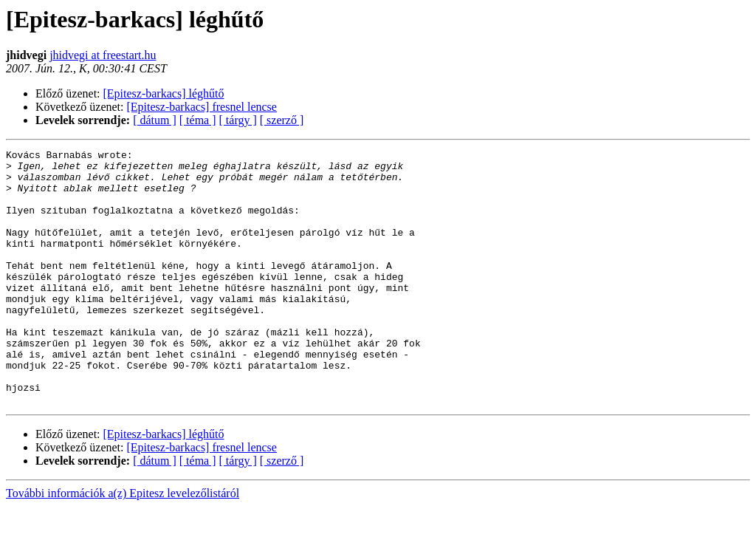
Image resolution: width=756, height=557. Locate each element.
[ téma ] (198, 120)
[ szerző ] (282, 120)
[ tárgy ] (238, 120)
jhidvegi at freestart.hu (103, 55)
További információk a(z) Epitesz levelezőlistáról (123, 544)
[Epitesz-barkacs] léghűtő (164, 93)
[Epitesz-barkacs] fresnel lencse (202, 107)
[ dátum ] (155, 120)
